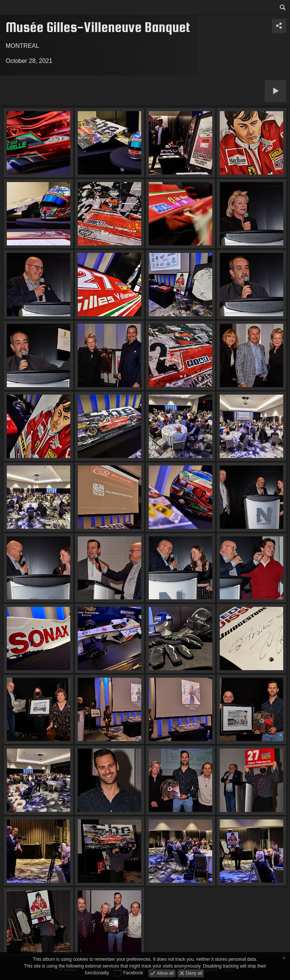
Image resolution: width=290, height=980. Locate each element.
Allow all (164, 973)
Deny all (194, 973)
